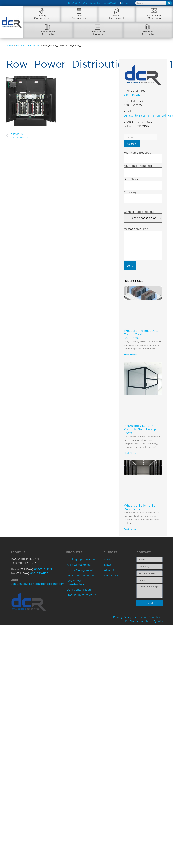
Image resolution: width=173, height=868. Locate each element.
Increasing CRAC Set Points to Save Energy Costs (140, 429)
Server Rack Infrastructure (76, 583)
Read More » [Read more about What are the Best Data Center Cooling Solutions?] (130, 354)
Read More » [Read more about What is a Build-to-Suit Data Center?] (130, 529)
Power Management (80, 570)
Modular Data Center (28, 46)
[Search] (169, 3)
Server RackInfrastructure (48, 33)
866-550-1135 (39, 573)
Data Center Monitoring (82, 575)
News (108, 565)
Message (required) (137, 229)
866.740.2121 (113, 3)
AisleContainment (79, 17)
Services (109, 559)
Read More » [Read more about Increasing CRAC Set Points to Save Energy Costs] (130, 453)
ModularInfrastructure (148, 33)
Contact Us (111, 575)
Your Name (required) (138, 153)
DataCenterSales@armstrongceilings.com (87, 3)
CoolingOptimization (42, 17)
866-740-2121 (133, 95)
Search (132, 144)
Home (9, 46)
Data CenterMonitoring (154, 17)
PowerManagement (117, 17)
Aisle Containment (79, 565)
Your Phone (131, 179)
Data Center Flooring (80, 590)
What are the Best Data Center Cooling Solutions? (141, 334)
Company (130, 192)
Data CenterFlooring (98, 33)
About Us (110, 570)
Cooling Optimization (81, 559)
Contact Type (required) (140, 212)
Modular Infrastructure (81, 595)
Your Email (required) (138, 166)
